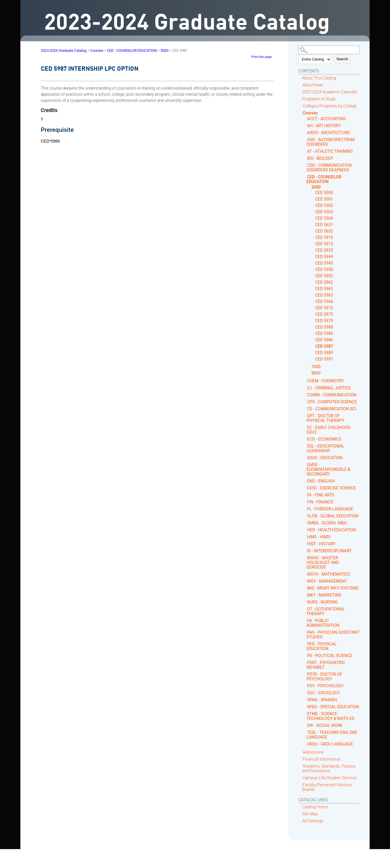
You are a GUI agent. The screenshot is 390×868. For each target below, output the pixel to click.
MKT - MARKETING (324, 595)
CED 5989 (324, 353)
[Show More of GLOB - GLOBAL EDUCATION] (305, 516)
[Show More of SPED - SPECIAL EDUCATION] (305, 707)
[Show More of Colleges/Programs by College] (301, 106)
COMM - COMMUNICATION (332, 395)
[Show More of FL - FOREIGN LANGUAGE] (305, 509)
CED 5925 (324, 250)
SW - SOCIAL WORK (325, 725)
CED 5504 (324, 218)
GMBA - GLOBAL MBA (327, 523)
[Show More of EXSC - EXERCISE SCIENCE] (305, 488)
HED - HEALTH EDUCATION (331, 530)
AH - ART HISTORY (324, 126)
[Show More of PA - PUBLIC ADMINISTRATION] (305, 621)
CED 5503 (324, 212)
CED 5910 (324, 237)
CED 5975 (324, 314)
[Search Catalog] (329, 50)
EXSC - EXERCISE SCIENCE (331, 488)
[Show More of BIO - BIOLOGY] (305, 158)
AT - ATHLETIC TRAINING (330, 151)
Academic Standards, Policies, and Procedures (329, 768)
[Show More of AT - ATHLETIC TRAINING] (305, 151)
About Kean (313, 85)
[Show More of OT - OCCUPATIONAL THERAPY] (305, 609)
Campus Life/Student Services (330, 778)
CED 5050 (324, 193)
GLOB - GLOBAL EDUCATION (333, 516)
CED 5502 (324, 205)
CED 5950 (324, 269)
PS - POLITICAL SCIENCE (330, 656)
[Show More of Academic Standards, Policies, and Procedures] (301, 766)
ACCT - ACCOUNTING (326, 119)
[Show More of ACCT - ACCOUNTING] (305, 119)
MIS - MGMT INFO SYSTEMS (333, 588)
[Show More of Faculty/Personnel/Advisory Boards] (301, 785)
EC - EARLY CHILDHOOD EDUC (328, 430)
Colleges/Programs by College (330, 106)
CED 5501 (324, 199)
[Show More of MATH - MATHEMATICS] (305, 574)
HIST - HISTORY (321, 544)
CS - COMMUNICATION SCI (331, 409)
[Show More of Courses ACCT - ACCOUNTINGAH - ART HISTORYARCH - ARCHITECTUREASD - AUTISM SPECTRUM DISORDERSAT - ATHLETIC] (301, 113)
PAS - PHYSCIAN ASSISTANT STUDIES (333, 635)
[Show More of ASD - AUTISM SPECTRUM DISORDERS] (305, 140)
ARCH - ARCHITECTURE (328, 133)
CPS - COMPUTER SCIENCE (332, 402)
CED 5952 (324, 276)
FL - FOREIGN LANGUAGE (330, 509)
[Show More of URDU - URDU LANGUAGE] (305, 744)
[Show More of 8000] (309, 373)
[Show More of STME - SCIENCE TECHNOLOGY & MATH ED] (305, 714)
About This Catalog (319, 78)
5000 (316, 187)
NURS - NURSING (322, 602)
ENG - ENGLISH (321, 481)
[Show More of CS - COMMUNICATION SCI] (305, 409)
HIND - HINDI (319, 537)
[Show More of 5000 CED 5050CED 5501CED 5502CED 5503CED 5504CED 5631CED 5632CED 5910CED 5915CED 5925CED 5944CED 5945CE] (309, 187)
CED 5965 (324, 295)
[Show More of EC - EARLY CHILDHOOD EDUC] (305, 427)
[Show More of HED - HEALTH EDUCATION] (305, 530)
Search (342, 59)
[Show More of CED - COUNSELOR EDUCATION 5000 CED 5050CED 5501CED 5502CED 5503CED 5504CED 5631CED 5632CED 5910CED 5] (305, 177)
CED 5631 (324, 225)
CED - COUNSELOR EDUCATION (324, 179)
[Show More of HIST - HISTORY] (305, 544)
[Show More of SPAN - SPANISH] (305, 700)
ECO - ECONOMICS (324, 439)
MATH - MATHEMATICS (328, 574)
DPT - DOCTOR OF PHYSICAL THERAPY (325, 418)
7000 (316, 367)
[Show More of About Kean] (301, 85)
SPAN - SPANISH (322, 700)
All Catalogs (313, 821)
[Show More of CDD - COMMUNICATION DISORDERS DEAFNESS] (305, 165)
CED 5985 (324, 333)
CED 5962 (324, 282)
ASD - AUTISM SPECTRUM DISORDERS (331, 142)
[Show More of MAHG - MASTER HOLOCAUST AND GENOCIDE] (305, 558)
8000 (316, 373)
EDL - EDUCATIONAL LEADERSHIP (325, 448)
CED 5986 (324, 340)
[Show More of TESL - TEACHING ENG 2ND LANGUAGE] (305, 732)
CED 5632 (324, 231)
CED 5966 (324, 301)
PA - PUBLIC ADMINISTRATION (323, 623)
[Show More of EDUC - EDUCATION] (305, 458)
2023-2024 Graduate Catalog (64, 51)
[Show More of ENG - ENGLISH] (305, 481)
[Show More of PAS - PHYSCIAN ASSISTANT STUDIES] (305, 632)
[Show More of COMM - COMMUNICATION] (305, 395)
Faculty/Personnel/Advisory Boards (327, 787)
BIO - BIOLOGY (320, 158)
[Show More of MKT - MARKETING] (305, 595)
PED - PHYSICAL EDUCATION (322, 646)
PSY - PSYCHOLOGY (325, 686)
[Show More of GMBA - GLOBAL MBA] (305, 523)
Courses (310, 113)
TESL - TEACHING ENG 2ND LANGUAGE (332, 735)
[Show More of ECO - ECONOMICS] (305, 439)
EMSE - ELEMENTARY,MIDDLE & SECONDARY (328, 469)
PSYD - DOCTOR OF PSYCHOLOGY (324, 677)
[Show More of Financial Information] (301, 759)
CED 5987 (324, 346)
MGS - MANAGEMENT (327, 581)
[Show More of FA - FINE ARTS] (305, 495)
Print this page (262, 57)
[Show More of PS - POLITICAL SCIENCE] (305, 655)
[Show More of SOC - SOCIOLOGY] (305, 693)
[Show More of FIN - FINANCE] (305, 502)
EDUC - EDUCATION (325, 458)
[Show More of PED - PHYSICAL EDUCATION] (305, 644)
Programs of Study (319, 99)
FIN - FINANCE (320, 502)
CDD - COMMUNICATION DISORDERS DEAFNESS (329, 168)
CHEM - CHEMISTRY (326, 381)
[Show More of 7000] (309, 367)
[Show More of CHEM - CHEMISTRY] (305, 381)
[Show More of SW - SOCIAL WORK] (305, 725)
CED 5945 (324, 263)
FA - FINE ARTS (321, 495)
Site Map (310, 814)
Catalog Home (315, 807)
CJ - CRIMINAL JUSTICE (329, 388)
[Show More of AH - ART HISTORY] (305, 126)
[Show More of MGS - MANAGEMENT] (305, 581)
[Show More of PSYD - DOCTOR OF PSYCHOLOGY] (305, 674)
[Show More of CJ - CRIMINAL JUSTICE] (305, 388)
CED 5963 (324, 289)
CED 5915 (324, 244)
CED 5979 (324, 321)
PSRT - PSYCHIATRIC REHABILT (326, 665)
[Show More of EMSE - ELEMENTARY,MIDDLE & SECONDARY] (305, 465)
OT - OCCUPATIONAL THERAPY (326, 611)
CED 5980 (324, 327)
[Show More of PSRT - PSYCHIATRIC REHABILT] (305, 662)
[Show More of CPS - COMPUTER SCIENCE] (305, 402)
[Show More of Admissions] (301, 752)
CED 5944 (324, 257)
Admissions (313, 752)
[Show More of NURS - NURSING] (305, 602)
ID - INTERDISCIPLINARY (329, 551)
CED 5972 (324, 308)
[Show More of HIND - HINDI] (305, 537)
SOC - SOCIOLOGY (323, 693)
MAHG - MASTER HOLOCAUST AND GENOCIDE (323, 562)
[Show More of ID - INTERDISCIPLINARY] (305, 551)
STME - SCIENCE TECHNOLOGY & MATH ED (330, 716)
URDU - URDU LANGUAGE (330, 744)
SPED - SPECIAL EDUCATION (333, 707)
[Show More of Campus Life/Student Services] (301, 778)
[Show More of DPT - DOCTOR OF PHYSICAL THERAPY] (305, 416)
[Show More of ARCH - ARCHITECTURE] (305, 133)
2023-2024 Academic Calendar (330, 92)
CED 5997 (324, 359)
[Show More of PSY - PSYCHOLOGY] (305, 686)
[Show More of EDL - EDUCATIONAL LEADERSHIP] (305, 446)
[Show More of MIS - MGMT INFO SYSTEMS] (305, 588)
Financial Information (322, 759)
